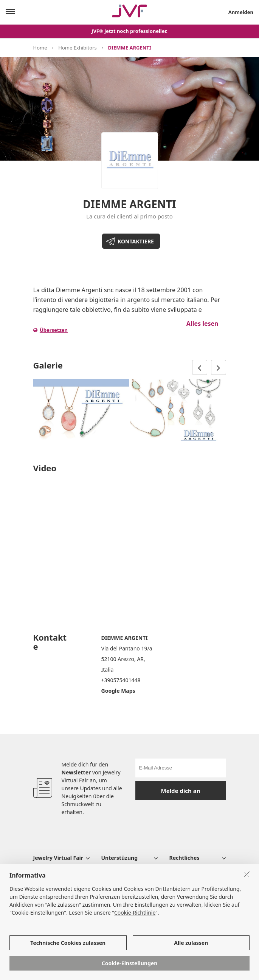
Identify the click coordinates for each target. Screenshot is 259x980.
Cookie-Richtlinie (135, 913)
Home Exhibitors (77, 48)
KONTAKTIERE (136, 241)
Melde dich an (181, 791)
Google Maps (118, 691)
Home (40, 48)
